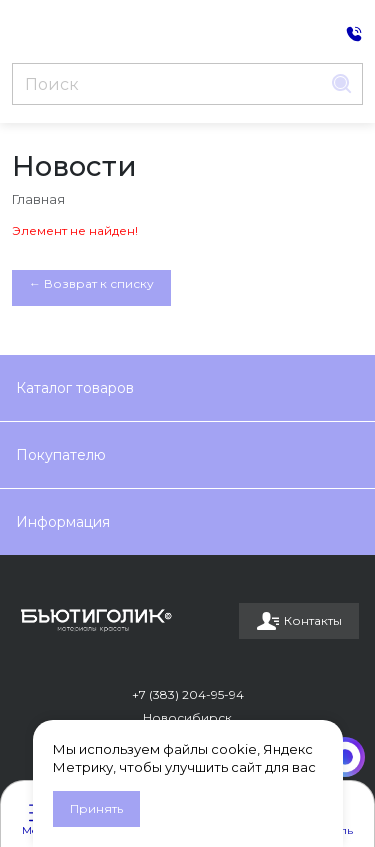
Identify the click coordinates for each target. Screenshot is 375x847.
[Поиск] (167, 84)
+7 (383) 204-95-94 (188, 694)
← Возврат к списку (91, 283)
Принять (96, 808)
